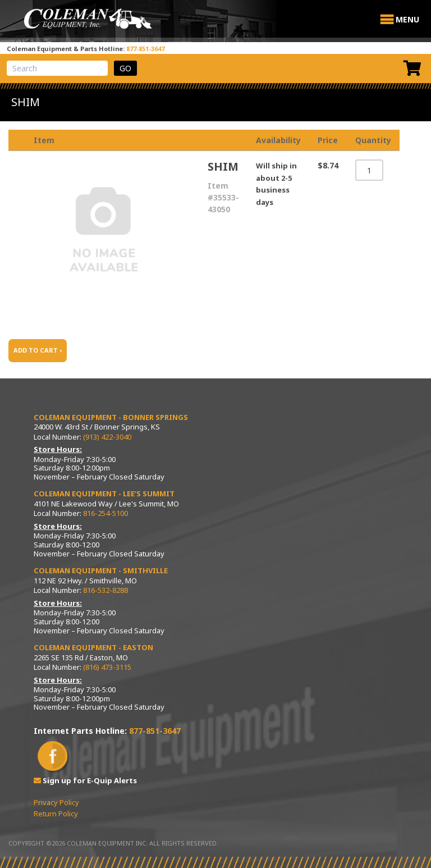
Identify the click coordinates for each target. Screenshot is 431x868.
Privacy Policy (56, 802)
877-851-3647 (145, 49)
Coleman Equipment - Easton (93, 647)
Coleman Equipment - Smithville (101, 570)
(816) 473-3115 (107, 667)
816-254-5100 (106, 513)
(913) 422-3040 (107, 437)
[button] (407, 20)
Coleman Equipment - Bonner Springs (111, 417)
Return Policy (56, 814)
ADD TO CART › (38, 350)
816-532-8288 (106, 590)
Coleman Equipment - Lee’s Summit (104, 494)
